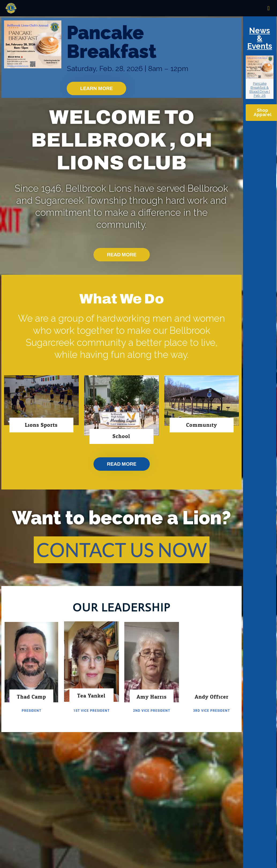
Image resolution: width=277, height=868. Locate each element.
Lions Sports (41, 425)
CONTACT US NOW (122, 550)
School (121, 436)
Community (202, 425)
